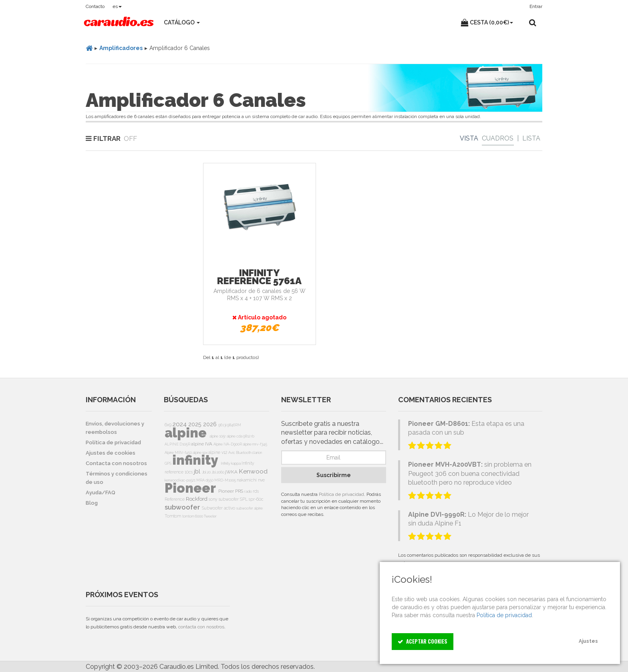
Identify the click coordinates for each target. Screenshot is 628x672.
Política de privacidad (341, 494)
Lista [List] (531, 138)
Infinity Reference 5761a (259, 277)
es (117, 6)
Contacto (95, 6)
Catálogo (182, 22)
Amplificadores (121, 48)
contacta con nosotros (201, 627)
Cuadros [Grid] (498, 138)
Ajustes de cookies (111, 453)
